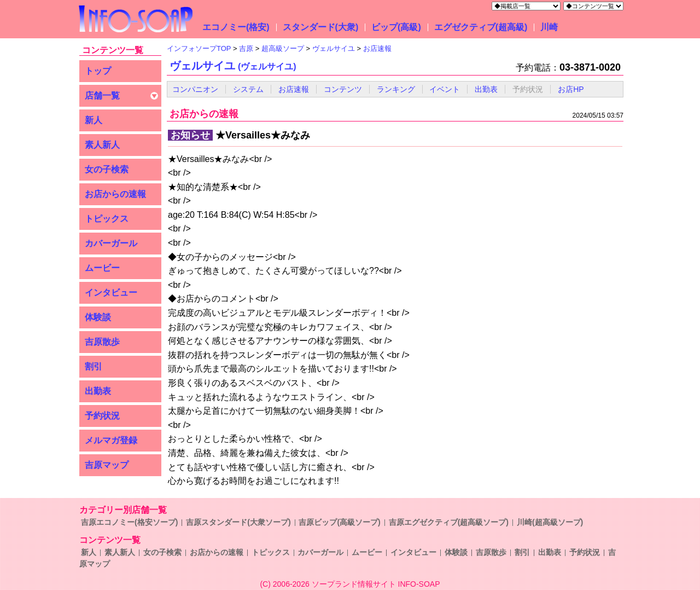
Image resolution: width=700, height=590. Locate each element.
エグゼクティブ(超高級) (481, 27)
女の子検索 (107, 169)
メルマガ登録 (111, 440)
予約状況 (102, 416)
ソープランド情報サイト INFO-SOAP (376, 584)
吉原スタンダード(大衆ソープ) (238, 522)
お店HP (571, 89)
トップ (98, 71)
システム (248, 89)
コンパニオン (195, 89)
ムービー (102, 268)
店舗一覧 (102, 96)
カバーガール (111, 243)
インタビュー (111, 293)
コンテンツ (343, 89)
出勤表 (98, 391)
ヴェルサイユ (233, 66)
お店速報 (294, 89)
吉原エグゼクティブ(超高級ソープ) (449, 522)
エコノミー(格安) (236, 27)
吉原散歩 (102, 342)
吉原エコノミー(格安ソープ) (129, 522)
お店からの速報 (115, 194)
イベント (445, 89)
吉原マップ (107, 465)
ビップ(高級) (396, 27)
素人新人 (102, 145)
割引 (94, 366)
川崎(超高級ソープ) (550, 522)
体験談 (98, 317)
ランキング (396, 89)
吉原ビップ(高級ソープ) (339, 522)
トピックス (107, 219)
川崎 (549, 27)
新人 (94, 120)
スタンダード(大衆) (321, 27)
